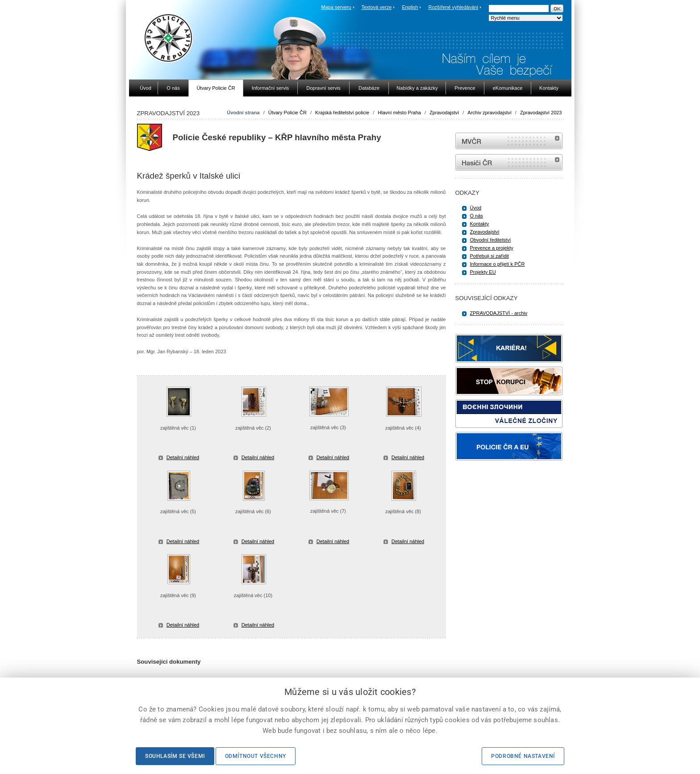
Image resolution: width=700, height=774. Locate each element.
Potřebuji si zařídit (490, 256)
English (410, 7)
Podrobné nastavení (523, 756)
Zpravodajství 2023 (541, 113)
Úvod (476, 208)
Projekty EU (483, 272)
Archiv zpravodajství (489, 113)
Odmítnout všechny (256, 756)
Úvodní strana (243, 113)
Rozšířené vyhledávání (454, 7)
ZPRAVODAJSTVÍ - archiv (499, 313)
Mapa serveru (336, 7)
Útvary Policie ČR (287, 113)
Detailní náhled (183, 457)
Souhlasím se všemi (175, 756)
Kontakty (480, 224)
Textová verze (376, 7)
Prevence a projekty (492, 248)
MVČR (509, 141)
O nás (477, 216)
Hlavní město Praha (399, 113)
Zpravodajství (444, 113)
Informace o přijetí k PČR (498, 264)
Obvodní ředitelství (491, 240)
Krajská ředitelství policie (342, 113)
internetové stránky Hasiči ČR (509, 162)
